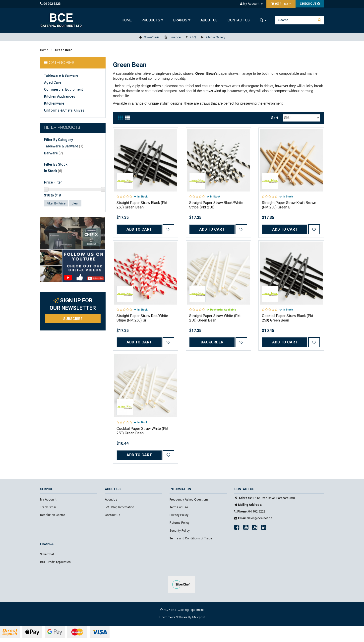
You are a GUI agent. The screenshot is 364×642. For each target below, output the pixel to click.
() (280, 4)
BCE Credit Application (55, 562)
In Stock (53, 171)
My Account (48, 500)
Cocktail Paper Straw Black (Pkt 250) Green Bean (288, 318)
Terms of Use (179, 507)
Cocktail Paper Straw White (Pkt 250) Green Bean (142, 431)
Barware (54, 153)
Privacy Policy (179, 515)
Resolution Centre (53, 515)
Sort (275, 118)
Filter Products (62, 128)
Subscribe (73, 319)
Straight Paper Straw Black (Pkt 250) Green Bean (142, 205)
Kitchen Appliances (60, 96)
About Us (209, 20)
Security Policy (180, 531)
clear (75, 203)
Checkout (310, 4)
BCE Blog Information (120, 507)
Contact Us (239, 20)
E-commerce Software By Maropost (182, 617)
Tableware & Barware (61, 75)
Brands (182, 20)
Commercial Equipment (63, 89)
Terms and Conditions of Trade (191, 538)
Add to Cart (139, 229)
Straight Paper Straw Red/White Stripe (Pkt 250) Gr (142, 318)
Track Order (48, 507)
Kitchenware (54, 103)
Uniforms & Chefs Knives (64, 110)
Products (152, 20)
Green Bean (64, 50)
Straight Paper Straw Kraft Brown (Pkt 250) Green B (289, 205)
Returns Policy (180, 523)
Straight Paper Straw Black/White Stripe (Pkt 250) (216, 205)
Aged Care (53, 82)
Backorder (212, 342)
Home (127, 20)
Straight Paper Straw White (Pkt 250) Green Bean (215, 318)
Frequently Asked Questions (189, 500)
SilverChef (47, 554)
